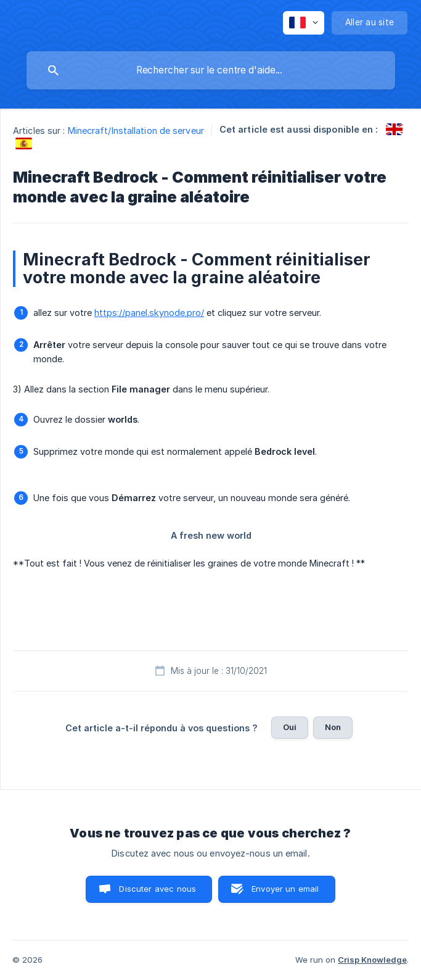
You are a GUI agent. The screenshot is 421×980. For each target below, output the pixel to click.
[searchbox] (211, 70)
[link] (394, 129)
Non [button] (333, 727)
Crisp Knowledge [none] (372, 960)
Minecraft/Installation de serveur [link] (136, 131)
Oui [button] (290, 727)
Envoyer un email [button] (285, 889)
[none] (304, 23)
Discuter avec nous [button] (157, 889)
